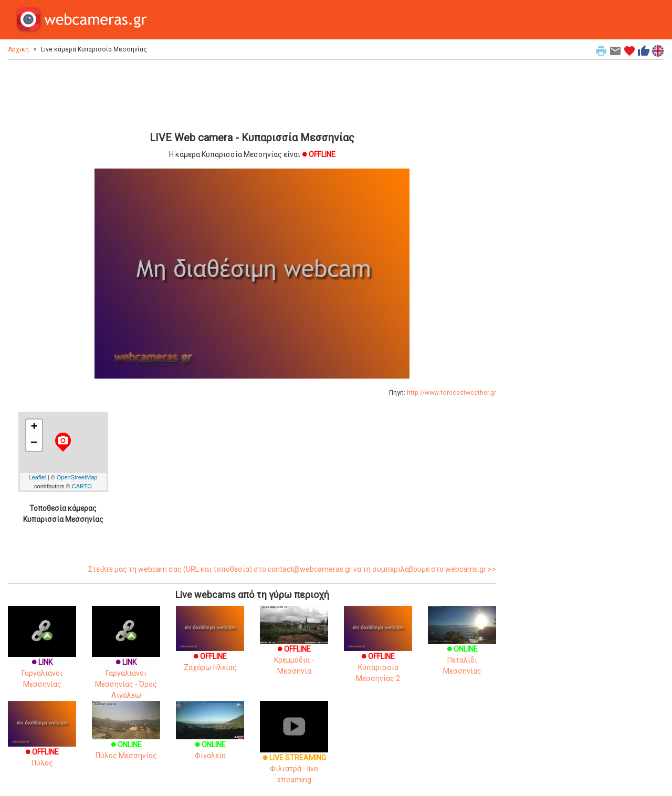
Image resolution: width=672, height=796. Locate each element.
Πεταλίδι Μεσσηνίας (462, 648)
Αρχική (18, 49)
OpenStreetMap (77, 477)
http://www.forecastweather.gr (451, 393)
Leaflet (38, 477)
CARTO (82, 486)
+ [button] (34, 427)
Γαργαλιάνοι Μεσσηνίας (42, 657)
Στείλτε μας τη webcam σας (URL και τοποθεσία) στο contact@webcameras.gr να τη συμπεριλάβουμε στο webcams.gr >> (292, 569)
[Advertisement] (252, 94)
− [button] (34, 443)
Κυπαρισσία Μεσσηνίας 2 (378, 653)
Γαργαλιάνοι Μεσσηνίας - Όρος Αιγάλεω (126, 663)
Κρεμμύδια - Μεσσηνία (294, 648)
